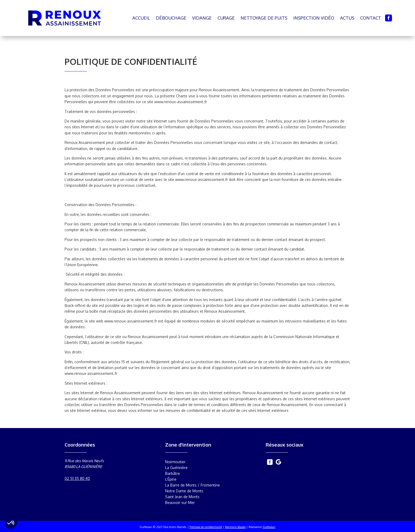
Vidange (202, 18)
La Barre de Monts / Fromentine (193, 485)
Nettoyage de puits (264, 18)
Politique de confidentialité (206, 527)
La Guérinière (176, 468)
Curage (226, 18)
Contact (371, 18)
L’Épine (171, 479)
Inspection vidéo (314, 18)
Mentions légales (235, 527)
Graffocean (269, 527)
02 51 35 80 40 (77, 478)
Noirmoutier (175, 462)
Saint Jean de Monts (182, 497)
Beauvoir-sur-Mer (180, 503)
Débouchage (171, 18)
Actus (347, 18)
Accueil (141, 18)
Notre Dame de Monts (184, 491)
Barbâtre (173, 474)
